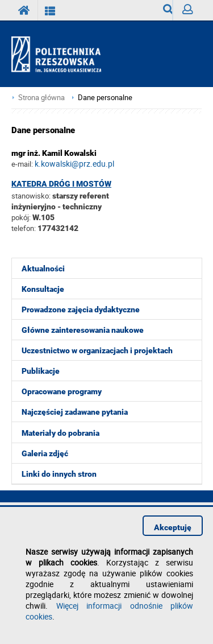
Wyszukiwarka (168, 12)
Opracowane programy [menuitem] (62, 391)
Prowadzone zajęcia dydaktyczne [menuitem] (81, 309)
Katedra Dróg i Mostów (61, 184)
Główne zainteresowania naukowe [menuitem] (83, 330)
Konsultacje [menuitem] (43, 289)
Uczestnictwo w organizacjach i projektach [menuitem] (97, 350)
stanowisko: (31, 196)
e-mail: (22, 164)
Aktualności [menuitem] (43, 269)
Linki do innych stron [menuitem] (59, 474)
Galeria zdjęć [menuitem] (45, 453)
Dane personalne (105, 98)
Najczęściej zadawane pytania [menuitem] (75, 412)
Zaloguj (192, 12)
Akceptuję (173, 527)
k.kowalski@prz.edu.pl (74, 164)
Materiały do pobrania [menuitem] (60, 433)
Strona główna (41, 98)
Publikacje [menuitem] (41, 371)
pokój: (22, 217)
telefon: (24, 228)
